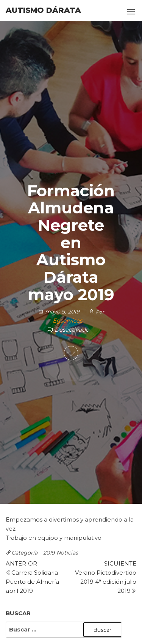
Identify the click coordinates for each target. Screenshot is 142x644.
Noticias (67, 553)
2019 (49, 553)
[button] (131, 12)
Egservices (67, 321)
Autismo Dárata (43, 10)
